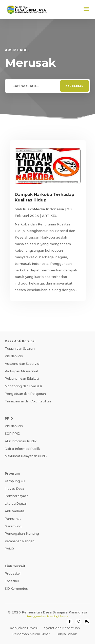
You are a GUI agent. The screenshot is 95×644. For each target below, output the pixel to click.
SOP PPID (13, 434)
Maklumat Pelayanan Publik (26, 456)
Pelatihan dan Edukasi (22, 379)
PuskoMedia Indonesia (44, 209)
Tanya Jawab (67, 634)
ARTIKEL (49, 216)
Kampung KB (15, 481)
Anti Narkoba (15, 511)
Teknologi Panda (58, 616)
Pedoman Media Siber (31, 634)
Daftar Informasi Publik (22, 449)
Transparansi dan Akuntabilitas (28, 401)
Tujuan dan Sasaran (20, 349)
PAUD (9, 549)
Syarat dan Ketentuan (62, 628)
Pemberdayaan (17, 496)
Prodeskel (13, 573)
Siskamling (13, 526)
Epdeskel (12, 581)
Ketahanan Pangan (20, 541)
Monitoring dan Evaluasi (23, 386)
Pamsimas (13, 519)
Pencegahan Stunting (22, 534)
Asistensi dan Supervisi (22, 364)
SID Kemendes (16, 589)
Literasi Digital (16, 504)
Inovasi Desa (14, 489)
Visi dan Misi (14, 356)
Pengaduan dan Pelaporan (25, 394)
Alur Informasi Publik (21, 441)
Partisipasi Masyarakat (22, 371)
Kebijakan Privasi (24, 628)
